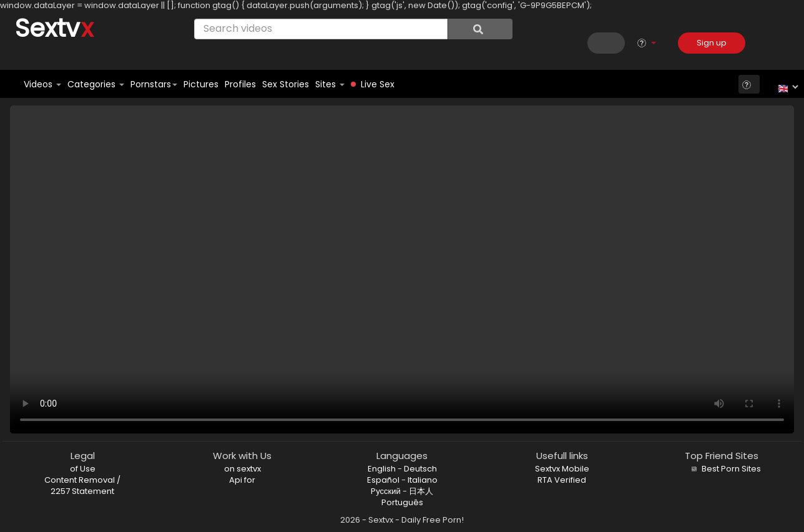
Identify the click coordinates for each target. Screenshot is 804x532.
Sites (330, 84)
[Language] (787, 87)
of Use (83, 469)
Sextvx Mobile (562, 469)
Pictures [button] (201, 84)
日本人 (421, 491)
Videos (42, 84)
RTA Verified (562, 480)
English (382, 469)
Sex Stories (286, 84)
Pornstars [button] (154, 84)
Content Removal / (82, 480)
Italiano (423, 480)
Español (383, 480)
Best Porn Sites (725, 469)
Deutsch (420, 469)
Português (402, 502)
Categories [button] (96, 84)
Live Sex (373, 84)
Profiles (240, 84)
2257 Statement (82, 491)
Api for (242, 480)
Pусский (386, 491)
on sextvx (243, 469)
